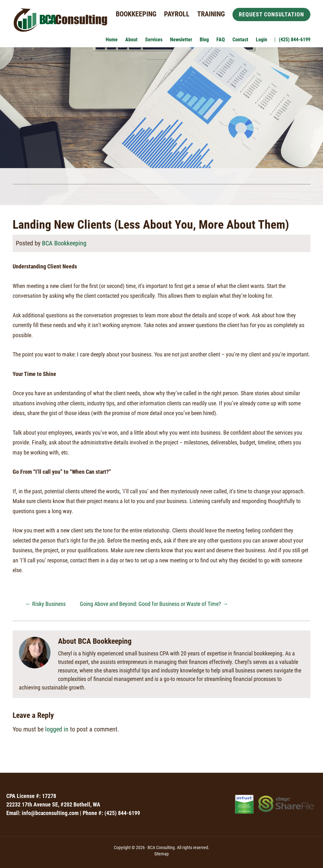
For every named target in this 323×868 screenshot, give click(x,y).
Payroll (177, 14)
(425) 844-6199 (122, 813)
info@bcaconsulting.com (50, 813)
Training (211, 14)
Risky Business (45, 604)
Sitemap (161, 854)
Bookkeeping (136, 14)
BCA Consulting (60, 21)
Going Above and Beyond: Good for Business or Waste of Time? (154, 604)
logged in (57, 729)
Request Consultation (271, 14)
